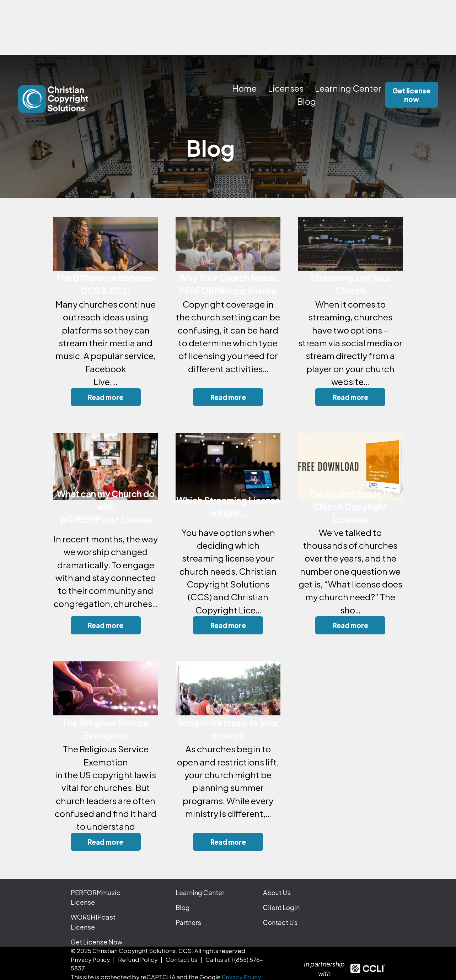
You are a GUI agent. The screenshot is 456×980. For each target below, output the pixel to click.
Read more (106, 397)
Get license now (411, 95)
